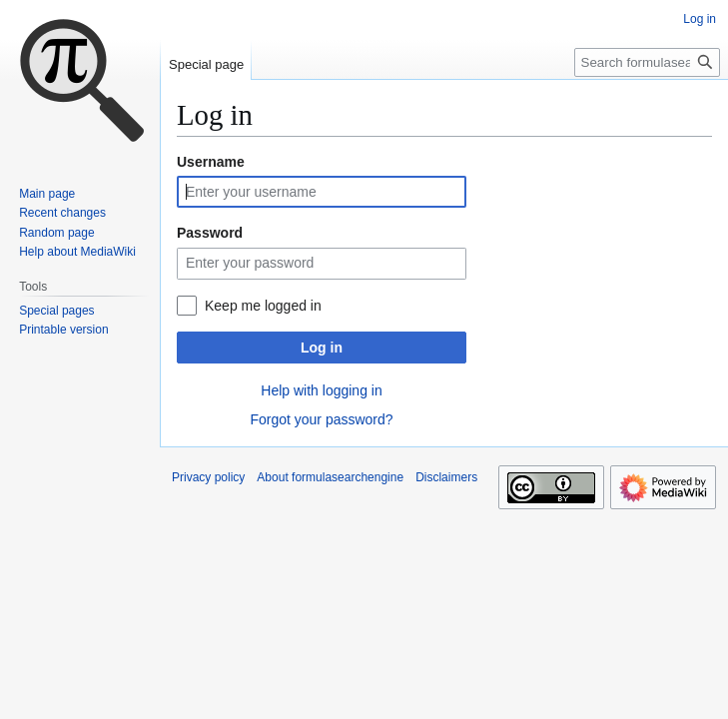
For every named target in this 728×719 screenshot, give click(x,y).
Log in (322, 348)
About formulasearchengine (330, 477)
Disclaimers (446, 477)
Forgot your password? (321, 419)
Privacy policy (208, 477)
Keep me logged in (263, 306)
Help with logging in (321, 390)
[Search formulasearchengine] (647, 62)
